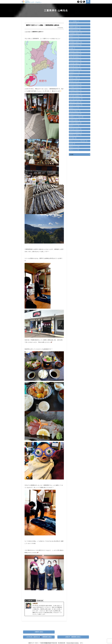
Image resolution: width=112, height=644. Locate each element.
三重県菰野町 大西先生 (74, 33)
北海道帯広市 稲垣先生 (74, 60)
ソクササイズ (72, 24)
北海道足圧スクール (73, 72)
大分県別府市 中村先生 (74, 90)
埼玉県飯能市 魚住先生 (74, 87)
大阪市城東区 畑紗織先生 (74, 96)
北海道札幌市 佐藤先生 (74, 63)
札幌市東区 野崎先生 (74, 111)
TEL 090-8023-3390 (61, 643)
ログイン (81, 643)
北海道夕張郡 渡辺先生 (74, 54)
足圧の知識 (72, 138)
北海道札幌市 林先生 (74, 66)
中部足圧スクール (73, 36)
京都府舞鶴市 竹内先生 (74, 45)
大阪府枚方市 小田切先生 (74, 105)
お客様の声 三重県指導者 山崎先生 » (73, 637)
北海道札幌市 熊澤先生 (74, 69)
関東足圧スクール (73, 147)
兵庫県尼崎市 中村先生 (74, 51)
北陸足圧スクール (73, 75)
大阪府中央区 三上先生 (74, 102)
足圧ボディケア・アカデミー (34, 643)
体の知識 (71, 48)
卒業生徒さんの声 (73, 81)
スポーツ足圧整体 (73, 21)
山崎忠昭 (35, 603)
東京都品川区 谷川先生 (74, 114)
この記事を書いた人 (31, 601)
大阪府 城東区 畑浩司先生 (75, 99)
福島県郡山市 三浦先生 (74, 135)
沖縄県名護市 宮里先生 (74, 129)
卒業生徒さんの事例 (73, 78)
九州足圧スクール (73, 39)
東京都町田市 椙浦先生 (74, 123)
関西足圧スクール (73, 150)
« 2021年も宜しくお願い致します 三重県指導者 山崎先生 (39, 637)
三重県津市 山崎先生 (74, 27)
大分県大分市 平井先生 (74, 93)
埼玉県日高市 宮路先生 (74, 84)
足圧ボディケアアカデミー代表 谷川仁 (77, 141)
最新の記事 (41, 601)
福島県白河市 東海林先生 (74, 132)
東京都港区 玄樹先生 (74, 120)
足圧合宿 (71, 144)
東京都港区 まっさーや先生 (75, 117)
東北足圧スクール (73, 126)
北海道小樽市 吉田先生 (74, 57)
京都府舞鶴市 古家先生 (74, 42)
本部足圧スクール (73, 108)
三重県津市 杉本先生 (74, 30)
